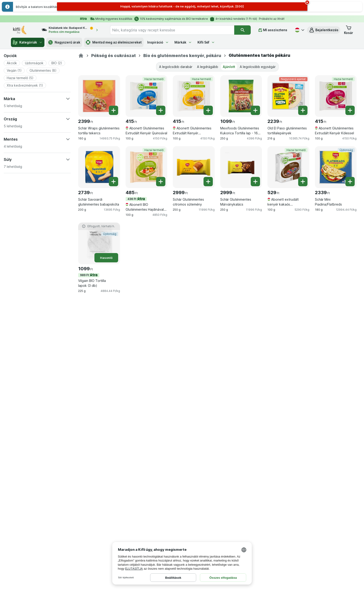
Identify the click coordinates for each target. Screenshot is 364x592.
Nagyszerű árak (64, 42)
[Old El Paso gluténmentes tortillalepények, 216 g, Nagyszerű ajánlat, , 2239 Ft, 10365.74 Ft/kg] (288, 96)
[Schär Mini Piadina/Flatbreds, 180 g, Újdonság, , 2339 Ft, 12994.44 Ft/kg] (336, 167)
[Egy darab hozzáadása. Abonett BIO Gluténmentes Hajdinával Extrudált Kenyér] (161, 182)
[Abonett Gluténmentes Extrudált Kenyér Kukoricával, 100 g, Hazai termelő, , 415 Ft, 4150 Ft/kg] (194, 96)
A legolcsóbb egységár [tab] (258, 67)
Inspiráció (158, 42)
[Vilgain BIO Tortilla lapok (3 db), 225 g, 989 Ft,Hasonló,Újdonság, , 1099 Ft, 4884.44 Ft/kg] (99, 244)
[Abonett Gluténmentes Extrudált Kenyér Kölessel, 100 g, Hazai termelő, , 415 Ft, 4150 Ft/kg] (336, 96)
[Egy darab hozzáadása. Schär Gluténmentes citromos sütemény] (208, 182)
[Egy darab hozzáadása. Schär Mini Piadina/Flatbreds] (350, 182)
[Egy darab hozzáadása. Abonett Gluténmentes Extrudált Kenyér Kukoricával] (208, 110)
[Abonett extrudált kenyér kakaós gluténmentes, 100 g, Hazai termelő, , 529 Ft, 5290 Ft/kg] (288, 167)
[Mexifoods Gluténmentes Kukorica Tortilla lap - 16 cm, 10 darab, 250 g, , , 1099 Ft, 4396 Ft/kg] (241, 96)
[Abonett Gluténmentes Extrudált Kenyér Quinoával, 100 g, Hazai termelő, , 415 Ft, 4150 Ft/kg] (147, 96)
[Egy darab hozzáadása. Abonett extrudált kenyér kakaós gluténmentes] (303, 182)
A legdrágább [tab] (208, 67)
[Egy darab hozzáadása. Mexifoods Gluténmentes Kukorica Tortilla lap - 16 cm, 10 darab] (255, 110)
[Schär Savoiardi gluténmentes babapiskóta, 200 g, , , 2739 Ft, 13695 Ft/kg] (99, 167)
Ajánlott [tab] (229, 67)
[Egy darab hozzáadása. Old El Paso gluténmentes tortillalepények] (303, 110)
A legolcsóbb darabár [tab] (176, 67)
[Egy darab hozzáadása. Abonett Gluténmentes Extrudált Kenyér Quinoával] (161, 110)
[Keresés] (242, 30)
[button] (324, 30)
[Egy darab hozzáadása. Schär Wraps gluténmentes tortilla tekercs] (114, 110)
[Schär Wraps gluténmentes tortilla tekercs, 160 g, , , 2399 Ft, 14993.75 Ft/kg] (99, 96)
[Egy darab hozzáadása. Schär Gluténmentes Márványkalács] (255, 182)
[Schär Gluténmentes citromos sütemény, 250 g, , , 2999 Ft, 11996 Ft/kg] (194, 167)
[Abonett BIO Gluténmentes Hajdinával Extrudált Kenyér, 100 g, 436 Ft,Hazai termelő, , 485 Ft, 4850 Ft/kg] (147, 167)
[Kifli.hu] (81, 56)
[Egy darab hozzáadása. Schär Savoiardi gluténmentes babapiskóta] (114, 182)
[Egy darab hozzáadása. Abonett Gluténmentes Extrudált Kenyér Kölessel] (350, 110)
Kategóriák (28, 42)
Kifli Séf (206, 42)
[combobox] (172, 30)
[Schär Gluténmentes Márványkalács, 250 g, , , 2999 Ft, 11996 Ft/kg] (241, 167)
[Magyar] (299, 30)
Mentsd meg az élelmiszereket (114, 42)
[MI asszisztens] (273, 30)
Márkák (183, 42)
